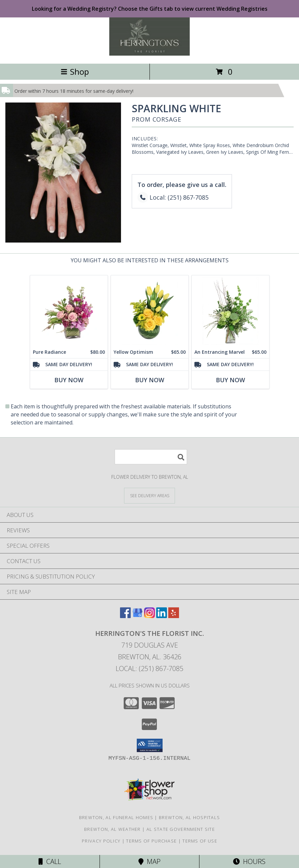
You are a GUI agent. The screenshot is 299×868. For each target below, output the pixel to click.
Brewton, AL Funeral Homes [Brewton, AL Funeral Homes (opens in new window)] (116, 817)
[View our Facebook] (125, 616)
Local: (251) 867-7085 (149, 669)
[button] (150, 745)
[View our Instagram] (149, 616)
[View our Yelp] (174, 616)
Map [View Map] (149, 861)
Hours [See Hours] (249, 861)
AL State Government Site (181, 829)
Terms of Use (200, 841)
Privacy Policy (101, 841)
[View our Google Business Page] (137, 616)
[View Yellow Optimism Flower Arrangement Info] (150, 311)
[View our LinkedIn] (162, 616)
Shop (75, 72)
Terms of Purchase (151, 841)
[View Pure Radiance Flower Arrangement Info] (69, 311)
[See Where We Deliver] (149, 495)
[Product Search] (151, 457)
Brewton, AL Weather (112, 829)
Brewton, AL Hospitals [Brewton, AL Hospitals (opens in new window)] (189, 817)
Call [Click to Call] (50, 861)
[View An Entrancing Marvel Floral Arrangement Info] (230, 311)
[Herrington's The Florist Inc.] (149, 54)
